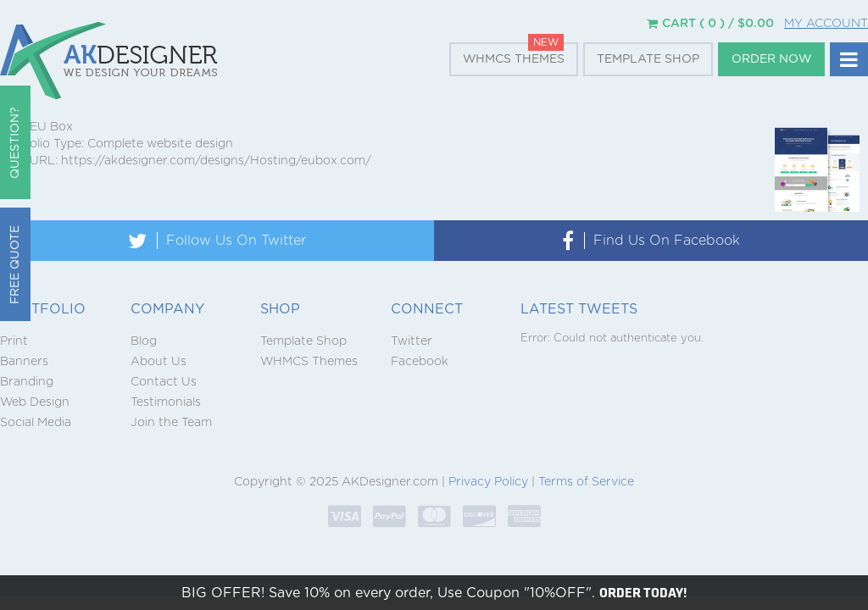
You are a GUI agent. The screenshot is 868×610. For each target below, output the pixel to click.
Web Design (35, 402)
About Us (159, 362)
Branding (27, 382)
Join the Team (171, 423)
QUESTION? (15, 143)
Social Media (36, 423)
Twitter (412, 341)
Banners (24, 362)
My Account (826, 24)
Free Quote (15, 265)
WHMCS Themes (514, 59)
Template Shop (648, 59)
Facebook (420, 362)
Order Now (771, 59)
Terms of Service (586, 482)
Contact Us (164, 382)
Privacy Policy (488, 482)
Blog (144, 341)
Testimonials (166, 402)
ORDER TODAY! (643, 592)
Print (14, 341)
